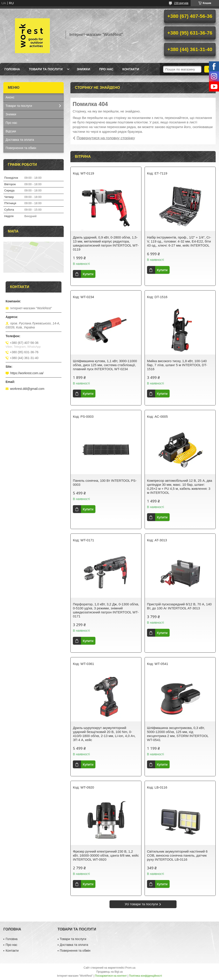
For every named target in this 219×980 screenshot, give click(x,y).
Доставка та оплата (20, 140)
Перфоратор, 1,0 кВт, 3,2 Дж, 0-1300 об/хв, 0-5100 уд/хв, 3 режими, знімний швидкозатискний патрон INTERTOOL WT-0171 (106, 610)
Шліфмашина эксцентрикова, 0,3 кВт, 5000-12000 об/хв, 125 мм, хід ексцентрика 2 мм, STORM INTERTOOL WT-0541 (178, 734)
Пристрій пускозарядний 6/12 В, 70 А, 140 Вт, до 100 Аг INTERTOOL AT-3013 (179, 606)
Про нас (106, 69)
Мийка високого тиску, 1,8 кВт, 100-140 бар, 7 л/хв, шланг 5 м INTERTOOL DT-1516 (177, 365)
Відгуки (11, 131)
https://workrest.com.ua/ (27, 373)
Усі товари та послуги (141, 904)
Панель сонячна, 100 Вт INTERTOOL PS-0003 (105, 483)
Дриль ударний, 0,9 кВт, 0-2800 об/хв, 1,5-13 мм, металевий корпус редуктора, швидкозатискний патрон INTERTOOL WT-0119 (106, 243)
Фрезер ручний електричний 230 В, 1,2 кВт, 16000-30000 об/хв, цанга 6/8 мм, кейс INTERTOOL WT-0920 (106, 855)
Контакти (131, 69)
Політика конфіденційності (145, 976)
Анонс (10, 97)
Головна (12, 69)
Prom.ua (130, 968)
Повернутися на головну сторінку (106, 138)
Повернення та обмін (21, 148)
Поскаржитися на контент (111, 976)
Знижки (83, 69)
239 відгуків (181, 3)
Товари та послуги (46, 69)
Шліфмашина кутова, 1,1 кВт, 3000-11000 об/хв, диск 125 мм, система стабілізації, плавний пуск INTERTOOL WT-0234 (105, 365)
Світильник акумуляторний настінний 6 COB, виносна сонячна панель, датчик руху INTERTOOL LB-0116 (177, 855)
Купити (88, 274)
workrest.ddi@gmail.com (27, 389)
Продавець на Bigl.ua (109, 972)
